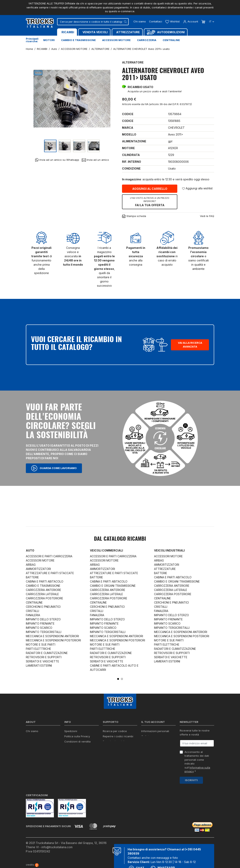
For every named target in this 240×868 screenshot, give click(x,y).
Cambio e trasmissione (78, 40)
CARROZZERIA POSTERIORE (44, 598)
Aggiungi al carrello (150, 189)
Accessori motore (116, 40)
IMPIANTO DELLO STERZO (43, 619)
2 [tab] (122, 679)
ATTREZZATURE (165, 569)
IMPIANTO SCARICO (39, 628)
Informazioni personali (155, 731)
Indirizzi (146, 747)
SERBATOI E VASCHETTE (42, 661)
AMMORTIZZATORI (38, 569)
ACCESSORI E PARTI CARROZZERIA (49, 556)
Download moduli (114, 741)
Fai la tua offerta (150, 202)
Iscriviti (191, 780)
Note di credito (150, 741)
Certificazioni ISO (37, 736)
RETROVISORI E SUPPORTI (44, 657)
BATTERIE (32, 577)
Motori (49, 40)
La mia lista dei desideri (156, 752)
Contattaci (156, 21)
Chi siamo (140, 21)
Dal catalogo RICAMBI (120, 539)
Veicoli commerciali (106, 550)
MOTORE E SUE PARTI (41, 644)
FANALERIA (33, 615)
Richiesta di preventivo (117, 747)
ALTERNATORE (133, 62)
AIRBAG (31, 565)
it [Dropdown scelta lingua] (211, 21)
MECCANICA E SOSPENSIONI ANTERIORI (52, 636)
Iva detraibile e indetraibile (119, 752)
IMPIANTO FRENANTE (40, 623)
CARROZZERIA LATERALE (42, 594)
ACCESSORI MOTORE (40, 560)
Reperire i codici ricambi (118, 736)
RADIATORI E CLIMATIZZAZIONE (47, 653)
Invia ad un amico (95, 160)
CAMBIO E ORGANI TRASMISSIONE (113, 586)
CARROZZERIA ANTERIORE (43, 590)
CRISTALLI (32, 611)
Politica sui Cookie (76, 747)
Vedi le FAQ (207, 216)
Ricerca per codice (115, 731)
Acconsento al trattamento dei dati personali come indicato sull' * (197, 762)
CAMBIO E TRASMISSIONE (43, 586)
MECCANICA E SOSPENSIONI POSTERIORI (53, 640)
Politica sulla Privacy (77, 736)
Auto (30, 550)
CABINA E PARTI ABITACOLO (45, 581)
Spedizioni (71, 731)
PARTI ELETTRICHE (38, 649)
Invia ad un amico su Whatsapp (57, 160)
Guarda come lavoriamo (54, 468)
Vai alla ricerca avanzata (190, 345)
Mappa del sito (74, 761)
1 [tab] (118, 679)
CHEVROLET (176, 128)
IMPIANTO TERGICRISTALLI (44, 632)
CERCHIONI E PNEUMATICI (43, 607)
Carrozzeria (147, 40)
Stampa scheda (134, 216)
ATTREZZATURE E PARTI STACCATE (50, 573)
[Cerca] (93, 22)
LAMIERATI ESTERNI (39, 666)
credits (32, 865)
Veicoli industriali (169, 550)
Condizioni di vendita (77, 741)
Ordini (145, 736)
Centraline (171, 40)
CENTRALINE (34, 602)
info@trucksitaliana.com (57, 847)
